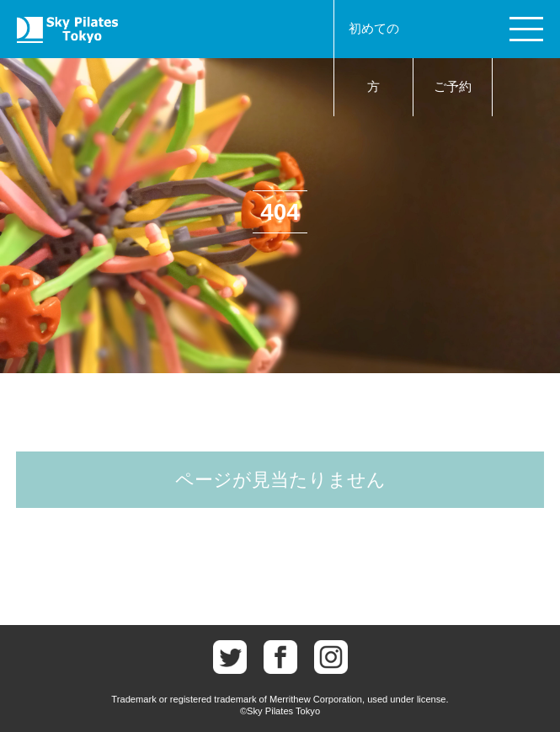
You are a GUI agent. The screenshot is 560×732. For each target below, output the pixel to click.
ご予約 (453, 87)
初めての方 (374, 58)
